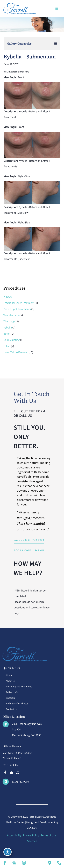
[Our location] (59, 863)
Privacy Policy (31, 835)
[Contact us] (50, 863)
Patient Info (12, 692)
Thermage (9, 321)
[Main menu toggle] (57, 8)
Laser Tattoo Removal (16, 352)
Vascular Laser (12, 315)
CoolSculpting (12, 340)
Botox (7, 334)
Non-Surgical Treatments (19, 687)
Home (9, 675)
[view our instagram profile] (18, 772)
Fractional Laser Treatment (19, 303)
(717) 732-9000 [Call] (20, 782)
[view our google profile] (11, 772)
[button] (29, 540)
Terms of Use (48, 835)
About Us (11, 681)
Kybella (8, 328)
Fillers (7, 346)
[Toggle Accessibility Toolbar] (8, 852)
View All (8, 297)
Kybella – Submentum (30, 57)
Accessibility (14, 835)
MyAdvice (32, 828)
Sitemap (32, 841)
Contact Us (12, 709)
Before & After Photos (17, 704)
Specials (10, 698)
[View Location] (22, 730)
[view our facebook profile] (5, 772)
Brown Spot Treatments (17, 309)
